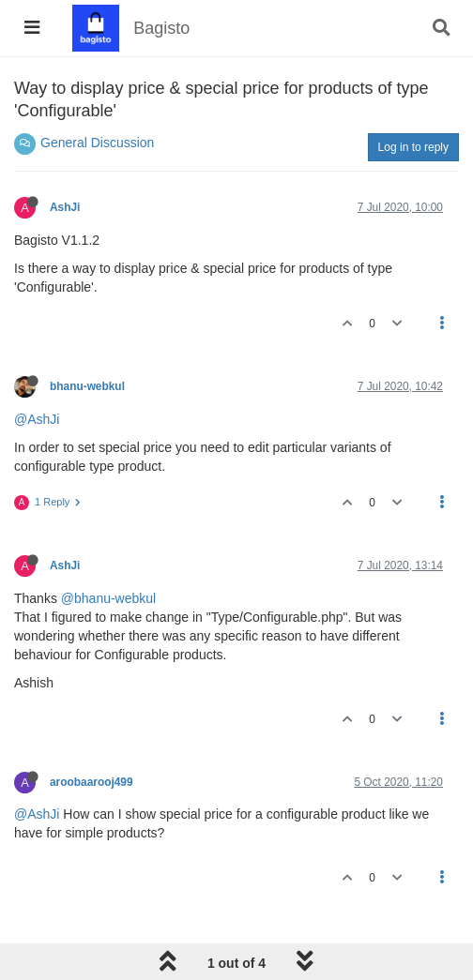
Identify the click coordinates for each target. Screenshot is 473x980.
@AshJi (37, 419)
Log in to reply (413, 147)
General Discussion (97, 143)
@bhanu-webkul (108, 598)
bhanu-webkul (87, 386)
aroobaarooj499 (92, 782)
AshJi (65, 207)
